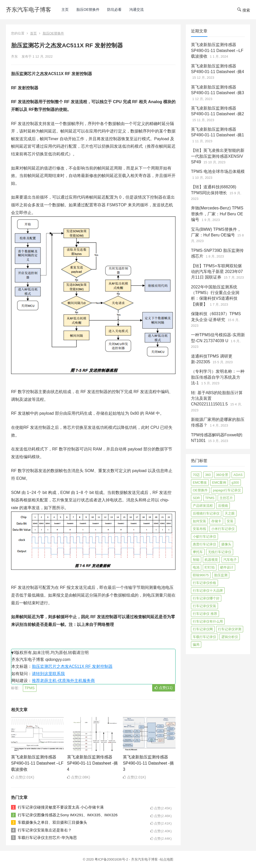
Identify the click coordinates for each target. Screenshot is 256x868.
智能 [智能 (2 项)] (196, 560)
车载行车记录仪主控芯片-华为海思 (47, 838)
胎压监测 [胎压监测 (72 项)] (221, 575)
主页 (65, 10)
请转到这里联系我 (48, 674)
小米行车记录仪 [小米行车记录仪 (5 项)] (223, 529)
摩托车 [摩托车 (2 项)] (198, 552)
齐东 (14, 56)
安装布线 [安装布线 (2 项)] (199, 529)
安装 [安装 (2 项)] (230, 521)
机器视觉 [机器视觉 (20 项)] (211, 560)
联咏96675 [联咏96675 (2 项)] (201, 575)
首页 (33, 33)
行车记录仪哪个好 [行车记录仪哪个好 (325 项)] (206, 598)
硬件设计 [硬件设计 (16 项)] (227, 567)
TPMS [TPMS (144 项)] (210, 498)
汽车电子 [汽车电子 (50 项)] (230, 560)
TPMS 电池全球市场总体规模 (218, 171)
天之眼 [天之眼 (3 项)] (230, 513)
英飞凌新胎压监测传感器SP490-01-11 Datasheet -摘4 (92, 763)
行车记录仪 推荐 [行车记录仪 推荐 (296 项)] (205, 614)
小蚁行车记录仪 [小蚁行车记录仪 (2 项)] (204, 537)
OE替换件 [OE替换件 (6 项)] (200, 490)
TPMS (30, 688)
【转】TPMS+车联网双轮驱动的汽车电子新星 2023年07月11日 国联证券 (217, 272)
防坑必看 (114, 10)
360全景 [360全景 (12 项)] (222, 475)
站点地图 (167, 859)
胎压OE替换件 (88, 10)
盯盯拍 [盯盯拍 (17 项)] (210, 567)
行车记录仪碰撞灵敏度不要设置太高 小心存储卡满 (61, 807)
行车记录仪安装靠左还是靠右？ (45, 830)
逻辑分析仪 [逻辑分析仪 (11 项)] (230, 637)
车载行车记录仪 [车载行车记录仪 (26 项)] (204, 637)
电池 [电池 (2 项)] (196, 567)
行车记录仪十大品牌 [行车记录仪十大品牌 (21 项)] (208, 591)
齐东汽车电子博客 (29, 10)
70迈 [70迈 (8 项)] (196, 475)
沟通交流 (136, 10)
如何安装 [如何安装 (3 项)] (199, 521)
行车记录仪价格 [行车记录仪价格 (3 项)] (204, 583)
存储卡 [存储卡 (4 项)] (216, 521)
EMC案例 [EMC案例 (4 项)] (219, 482)
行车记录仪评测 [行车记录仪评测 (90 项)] (230, 629)
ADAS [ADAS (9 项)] (238, 475)
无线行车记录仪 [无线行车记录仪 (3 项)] (220, 552)
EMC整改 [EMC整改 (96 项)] (200, 482)
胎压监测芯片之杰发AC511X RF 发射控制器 (72, 666)
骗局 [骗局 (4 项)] (196, 645)
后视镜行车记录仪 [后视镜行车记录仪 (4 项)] (206, 513)
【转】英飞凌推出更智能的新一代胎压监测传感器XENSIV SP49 (218, 156)
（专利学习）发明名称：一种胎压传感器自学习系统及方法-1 (218, 377)
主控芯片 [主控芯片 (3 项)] (226, 498)
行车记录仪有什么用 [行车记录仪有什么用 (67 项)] (208, 621)
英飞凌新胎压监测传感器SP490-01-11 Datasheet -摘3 (148, 763)
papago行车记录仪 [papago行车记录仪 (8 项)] (227, 490)
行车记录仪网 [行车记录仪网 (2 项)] (203, 629)
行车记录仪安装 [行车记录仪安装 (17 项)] (204, 606)
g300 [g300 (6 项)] (235, 482)
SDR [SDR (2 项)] (196, 498)
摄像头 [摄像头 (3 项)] (226, 544)
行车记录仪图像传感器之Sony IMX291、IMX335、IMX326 (68, 815)
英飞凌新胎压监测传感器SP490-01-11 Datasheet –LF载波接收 (37, 763)
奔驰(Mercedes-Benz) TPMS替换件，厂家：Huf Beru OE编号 (217, 214)
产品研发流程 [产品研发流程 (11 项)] (203, 506)
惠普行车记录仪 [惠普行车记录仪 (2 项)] (204, 544)
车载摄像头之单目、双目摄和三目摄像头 (52, 822)
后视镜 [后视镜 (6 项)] (223, 506)
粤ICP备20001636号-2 (112, 859)
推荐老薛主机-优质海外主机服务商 (63, 681)
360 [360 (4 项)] (208, 475)
